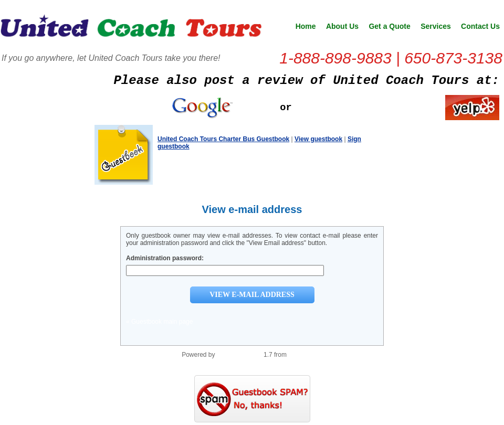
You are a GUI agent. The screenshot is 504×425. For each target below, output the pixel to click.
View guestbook (318, 139)
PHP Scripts (305, 355)
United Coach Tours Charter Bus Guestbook (223, 139)
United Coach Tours (131, 29)
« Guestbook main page (159, 322)
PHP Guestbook (239, 355)
